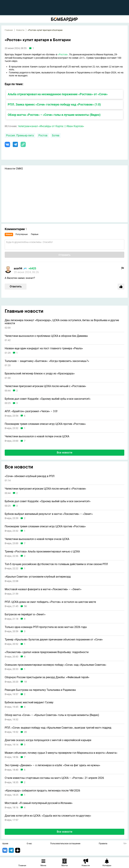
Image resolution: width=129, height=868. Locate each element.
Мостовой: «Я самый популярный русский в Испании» (39, 803)
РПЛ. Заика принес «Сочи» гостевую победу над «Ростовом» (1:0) (54, 104)
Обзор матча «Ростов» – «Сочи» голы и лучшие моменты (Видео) (54, 115)
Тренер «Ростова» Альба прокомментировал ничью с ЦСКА (42, 552)
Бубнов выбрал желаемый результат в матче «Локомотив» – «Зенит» (49, 514)
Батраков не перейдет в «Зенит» (25, 614)
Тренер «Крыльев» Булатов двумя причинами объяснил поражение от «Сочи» (54, 640)
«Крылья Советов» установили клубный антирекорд (38, 577)
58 (25, 606)
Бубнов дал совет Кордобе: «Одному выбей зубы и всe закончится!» (48, 399)
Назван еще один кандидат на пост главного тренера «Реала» (44, 348)
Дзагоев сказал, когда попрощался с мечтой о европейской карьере (48, 740)
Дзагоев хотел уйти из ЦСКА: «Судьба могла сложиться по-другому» (48, 816)
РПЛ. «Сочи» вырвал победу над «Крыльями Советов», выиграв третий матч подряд (58, 728)
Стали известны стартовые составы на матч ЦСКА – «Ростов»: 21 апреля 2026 (54, 778)
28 (25, 732)
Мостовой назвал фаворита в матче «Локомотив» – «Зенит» (43, 589)
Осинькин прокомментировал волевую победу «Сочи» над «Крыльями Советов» (56, 665)
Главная (9, 30)
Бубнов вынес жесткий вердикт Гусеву (29, 702)
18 (25, 682)
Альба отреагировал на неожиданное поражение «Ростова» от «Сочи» (58, 94)
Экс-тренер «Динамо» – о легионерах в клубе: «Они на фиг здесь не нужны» (52, 765)
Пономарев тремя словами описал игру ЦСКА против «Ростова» (45, 424)
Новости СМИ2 (14, 169)
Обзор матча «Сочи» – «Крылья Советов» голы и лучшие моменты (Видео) (52, 715)
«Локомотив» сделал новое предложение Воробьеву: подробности (47, 652)
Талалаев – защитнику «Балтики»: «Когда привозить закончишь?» (47, 361)
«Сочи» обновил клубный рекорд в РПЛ (30, 476)
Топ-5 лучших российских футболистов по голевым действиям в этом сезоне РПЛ (56, 564)
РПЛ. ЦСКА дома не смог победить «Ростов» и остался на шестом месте (50, 602)
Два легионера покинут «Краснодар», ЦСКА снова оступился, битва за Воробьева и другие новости (62, 322)
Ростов (43, 135)
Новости (20, 30)
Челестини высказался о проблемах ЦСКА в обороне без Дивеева (46, 336)
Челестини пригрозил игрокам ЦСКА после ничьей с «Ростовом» (45, 386)
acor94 (18, 268)
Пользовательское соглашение (65, 844)
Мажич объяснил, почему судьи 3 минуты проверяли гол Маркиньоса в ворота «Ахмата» (61, 753)
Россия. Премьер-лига (20, 135)
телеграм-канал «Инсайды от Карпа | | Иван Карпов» (51, 126)
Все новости (64, 453)
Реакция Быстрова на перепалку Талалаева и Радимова (40, 690)
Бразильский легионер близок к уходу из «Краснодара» (40, 374)
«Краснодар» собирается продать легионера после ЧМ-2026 (42, 791)
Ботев (56, 135)
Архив (5, 844)
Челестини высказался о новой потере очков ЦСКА (37, 436)
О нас (29, 844)
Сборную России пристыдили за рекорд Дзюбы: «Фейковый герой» (47, 677)
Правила (103, 844)
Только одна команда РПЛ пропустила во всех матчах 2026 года (46, 627)
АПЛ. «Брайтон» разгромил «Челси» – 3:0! (31, 411)
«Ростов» (63, 54)
